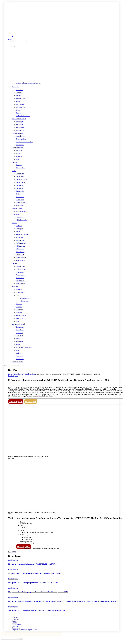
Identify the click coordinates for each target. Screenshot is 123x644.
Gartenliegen (20, 177)
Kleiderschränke (21, 315)
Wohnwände (20, 359)
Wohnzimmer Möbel (18, 324)
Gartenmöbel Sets (21, 179)
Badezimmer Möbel (18, 133)
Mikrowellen (20, 255)
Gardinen (19, 93)
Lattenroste (19, 310)
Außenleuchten (21, 266)
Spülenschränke (21, 258)
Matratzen (19, 313)
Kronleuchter (20, 272)
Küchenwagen (20, 246)
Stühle (18, 159)
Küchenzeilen (20, 249)
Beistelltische (20, 327)
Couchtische (20, 330)
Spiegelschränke (21, 139)
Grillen (18, 194)
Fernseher (19, 289)
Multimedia (16, 287)
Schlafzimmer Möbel (19, 292)
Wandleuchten (20, 284)
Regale (18, 339)
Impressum (16, 626)
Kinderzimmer (17, 214)
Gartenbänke (20, 174)
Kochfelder (19, 237)
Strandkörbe (20, 206)
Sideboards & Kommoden (24, 347)
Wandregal (19, 356)
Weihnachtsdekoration (23, 116)
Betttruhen (19, 307)
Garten (14, 171)
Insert (22, 640)
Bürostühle (19, 125)
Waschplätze (20, 145)
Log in (10, 39)
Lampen (15, 263)
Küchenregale (20, 240)
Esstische (19, 151)
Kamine (18, 96)
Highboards (20, 333)
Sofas (18, 350)
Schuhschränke (21, 168)
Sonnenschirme (21, 203)
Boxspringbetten (25, 298)
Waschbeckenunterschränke (24, 142)
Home (10, 374)
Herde (18, 232)
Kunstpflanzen (20, 104)
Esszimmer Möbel (18, 148)
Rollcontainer (20, 127)
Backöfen (19, 226)
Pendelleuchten (21, 275)
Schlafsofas (19, 341)
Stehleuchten (20, 278)
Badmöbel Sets (21, 136)
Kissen (18, 101)
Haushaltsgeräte (17, 208)
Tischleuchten (20, 281)
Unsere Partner (17, 624)
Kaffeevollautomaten (22, 234)
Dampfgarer (20, 229)
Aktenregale (20, 122)
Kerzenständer (20, 98)
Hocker (18, 153)
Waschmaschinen (21, 211)
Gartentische (20, 191)
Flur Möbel (16, 162)
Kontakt (15, 623)
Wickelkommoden (22, 220)
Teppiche (19, 113)
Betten (18, 295)
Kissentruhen (20, 197)
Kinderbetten (20, 217)
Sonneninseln (20, 200)
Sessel (18, 344)
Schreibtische (20, 130)
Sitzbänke (19, 156)
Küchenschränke (21, 243)
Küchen (14, 223)
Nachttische (20, 318)
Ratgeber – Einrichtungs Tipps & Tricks (24, 630)
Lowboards (19, 336)
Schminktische (20, 107)
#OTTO (14, 552)
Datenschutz (16, 628)
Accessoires (16, 87)
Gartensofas (20, 185)
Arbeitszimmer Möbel (19, 119)
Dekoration (19, 90)
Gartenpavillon (21, 182)
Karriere (15, 621)
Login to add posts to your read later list (28, 83)
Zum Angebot (16, 401)
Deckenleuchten (21, 269)
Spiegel (18, 110)
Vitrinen (18, 353)
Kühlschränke (20, 252)
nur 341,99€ (31, 401)
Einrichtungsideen (18, 362)
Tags (10, 552)
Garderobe (19, 165)
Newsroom (15, 619)
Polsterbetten (24, 301)
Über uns (15, 618)
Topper (18, 321)
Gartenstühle (20, 188)
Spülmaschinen (21, 260)
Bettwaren (19, 304)
